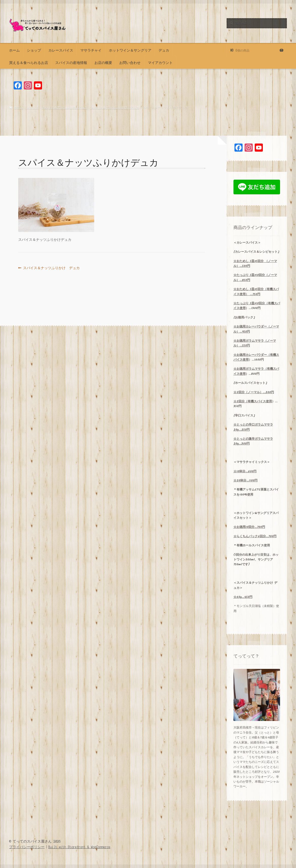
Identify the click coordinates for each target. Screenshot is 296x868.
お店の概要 (103, 62)
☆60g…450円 (243, 597)
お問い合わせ (130, 62)
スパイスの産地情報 (71, 62)
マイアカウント (160, 62)
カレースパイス (61, 50)
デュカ (164, 50)
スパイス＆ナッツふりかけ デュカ (115, 107)
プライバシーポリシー (27, 847)
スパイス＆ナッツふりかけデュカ (65, 107)
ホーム (14, 50)
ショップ (34, 50)
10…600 (245, 471)
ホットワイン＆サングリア (130, 50)
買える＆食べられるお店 (29, 62)
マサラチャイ (91, 50)
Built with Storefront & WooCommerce (79, 847)
